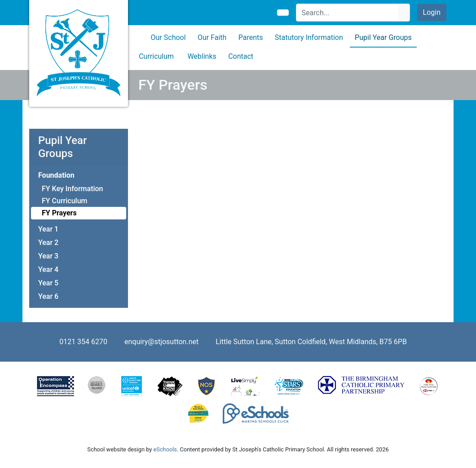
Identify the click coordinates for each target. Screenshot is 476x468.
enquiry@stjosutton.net (161, 342)
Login (432, 12)
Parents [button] (251, 37)
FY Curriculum (64, 201)
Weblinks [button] (202, 56)
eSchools (165, 449)
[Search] (347, 13)
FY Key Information (73, 189)
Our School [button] (168, 37)
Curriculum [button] (156, 56)
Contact (241, 56)
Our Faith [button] (212, 37)
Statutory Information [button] (309, 37)
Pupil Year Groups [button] (383, 37)
